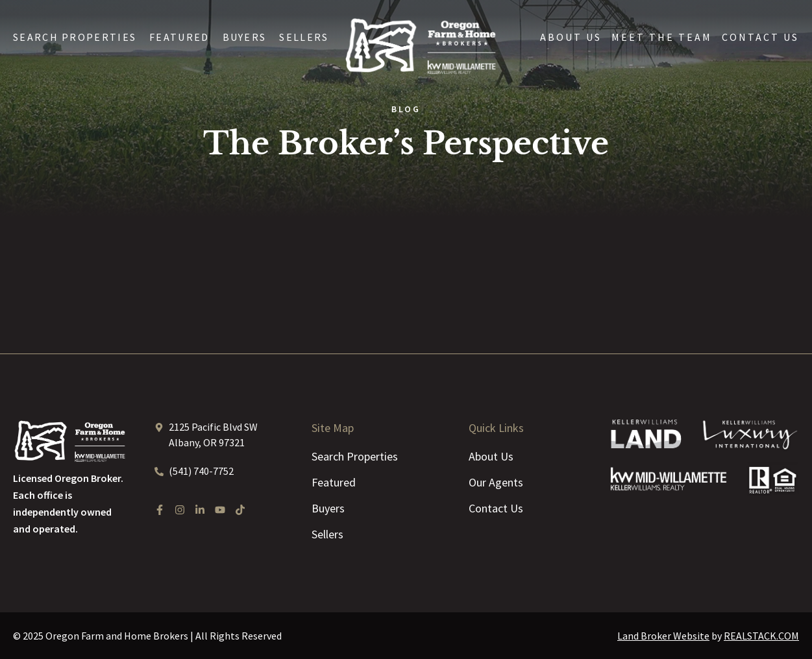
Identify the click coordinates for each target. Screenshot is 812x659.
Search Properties (75, 37)
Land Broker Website (663, 636)
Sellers (304, 37)
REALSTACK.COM (761, 636)
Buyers (245, 37)
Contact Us (760, 37)
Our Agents (496, 482)
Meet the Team (662, 37)
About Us (571, 37)
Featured (179, 37)
